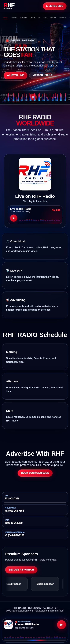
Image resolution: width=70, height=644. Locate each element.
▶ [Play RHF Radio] (62, 625)
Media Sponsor (47, 584)
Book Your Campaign (35, 473)
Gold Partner (15, 584)
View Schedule (43, 75)
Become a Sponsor (21, 570)
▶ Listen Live (55, 6)
